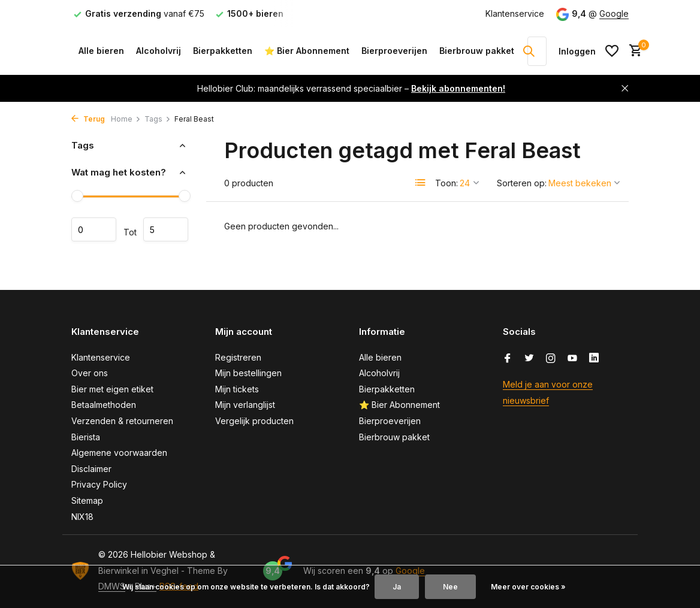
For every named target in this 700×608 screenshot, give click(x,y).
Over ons (90, 373)
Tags (158, 119)
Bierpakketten (223, 51)
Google (614, 13)
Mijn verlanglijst (245, 405)
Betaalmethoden (104, 405)
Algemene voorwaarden (119, 453)
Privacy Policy (99, 484)
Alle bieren (101, 51)
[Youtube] (572, 359)
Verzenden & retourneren (122, 421)
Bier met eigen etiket (112, 389)
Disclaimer (91, 469)
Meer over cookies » (528, 587)
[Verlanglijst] (612, 51)
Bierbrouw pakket (477, 51)
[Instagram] (551, 359)
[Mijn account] (577, 51)
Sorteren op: (522, 183)
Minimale (94, 229)
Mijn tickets (237, 389)
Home (126, 119)
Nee (450, 587)
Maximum (166, 229)
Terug (88, 119)
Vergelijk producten (254, 421)
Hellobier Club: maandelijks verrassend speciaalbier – (351, 88)
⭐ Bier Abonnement (307, 51)
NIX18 (82, 517)
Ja (397, 587)
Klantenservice (515, 13)
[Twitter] (529, 359)
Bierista (86, 437)
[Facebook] (508, 359)
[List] (421, 183)
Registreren (238, 357)
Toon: (446, 183)
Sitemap (87, 500)
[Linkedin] (594, 359)
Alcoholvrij (159, 51)
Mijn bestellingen (248, 373)
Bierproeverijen (394, 51)
